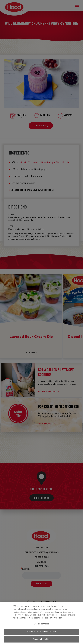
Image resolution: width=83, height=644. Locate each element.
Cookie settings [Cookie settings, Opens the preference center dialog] (42, 624)
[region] (41, 623)
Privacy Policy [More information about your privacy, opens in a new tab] (55, 618)
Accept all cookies (41, 639)
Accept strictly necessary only (42, 632)
